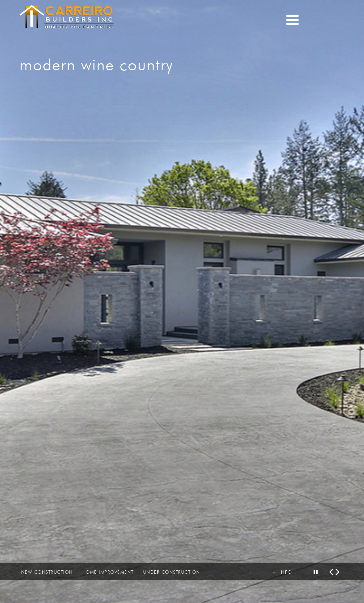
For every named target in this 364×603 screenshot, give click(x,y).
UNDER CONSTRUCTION (172, 572)
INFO (282, 572)
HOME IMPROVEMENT (108, 572)
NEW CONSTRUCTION (47, 572)
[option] (182, 301)
